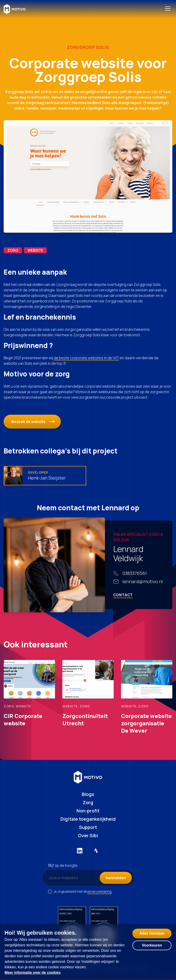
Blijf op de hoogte (63, 865)
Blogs (88, 794)
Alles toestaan (152, 933)
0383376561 (135, 573)
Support (88, 827)
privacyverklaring (100, 891)
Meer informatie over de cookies (33, 973)
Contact (123, 595)
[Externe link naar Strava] (96, 851)
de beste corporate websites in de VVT (86, 358)
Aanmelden (116, 878)
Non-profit (88, 811)
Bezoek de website (33, 422)
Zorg (88, 802)
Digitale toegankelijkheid (88, 819)
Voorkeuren (152, 945)
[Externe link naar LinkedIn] (80, 851)
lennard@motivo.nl (143, 581)
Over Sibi (88, 835)
